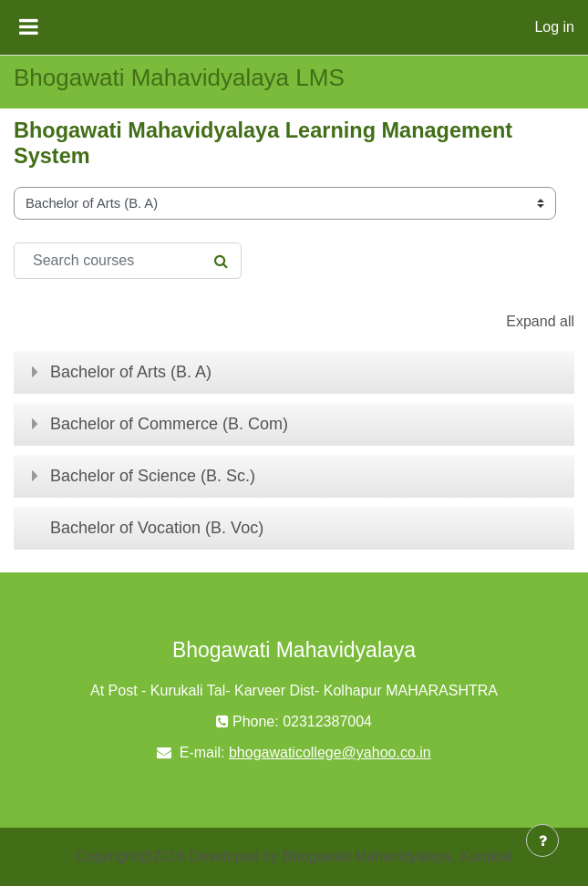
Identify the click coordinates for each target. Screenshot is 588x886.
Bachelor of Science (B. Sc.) (153, 476)
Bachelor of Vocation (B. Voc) (157, 528)
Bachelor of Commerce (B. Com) (169, 424)
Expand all (540, 321)
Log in (554, 27)
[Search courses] (128, 261)
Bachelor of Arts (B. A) (131, 372)
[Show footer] (542, 840)
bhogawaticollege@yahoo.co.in (330, 752)
